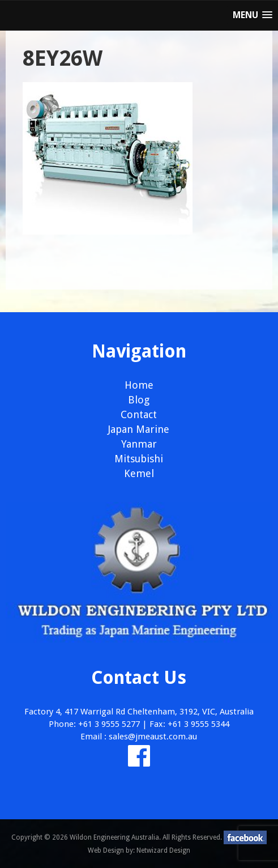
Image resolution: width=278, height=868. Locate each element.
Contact (139, 414)
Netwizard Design (163, 850)
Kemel (139, 473)
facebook (245, 837)
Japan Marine (139, 429)
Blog (139, 400)
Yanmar (139, 444)
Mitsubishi (139, 459)
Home (139, 385)
